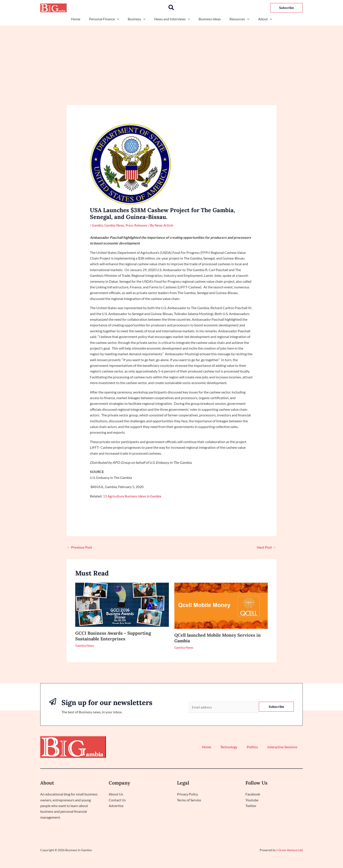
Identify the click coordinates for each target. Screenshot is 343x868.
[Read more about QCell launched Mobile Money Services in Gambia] (221, 605)
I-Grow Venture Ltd (290, 850)
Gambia (98, 225)
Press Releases (138, 225)
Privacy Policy (187, 794)
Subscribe (276, 706)
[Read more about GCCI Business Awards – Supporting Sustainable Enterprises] (122, 604)
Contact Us (117, 800)
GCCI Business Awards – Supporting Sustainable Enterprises (113, 636)
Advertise (116, 806)
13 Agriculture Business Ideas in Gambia (133, 496)
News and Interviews (172, 19)
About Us (116, 794)
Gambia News (115, 225)
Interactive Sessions (283, 748)
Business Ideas (208, 19)
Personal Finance (108, 19)
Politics (256, 748)
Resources (236, 19)
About (260, 19)
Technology (235, 748)
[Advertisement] (171, 58)
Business (138, 19)
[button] (171, 8)
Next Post (266, 547)
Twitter (251, 806)
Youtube (252, 800)
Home (81, 19)
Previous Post (80, 547)
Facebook (253, 794)
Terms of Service (189, 800)
